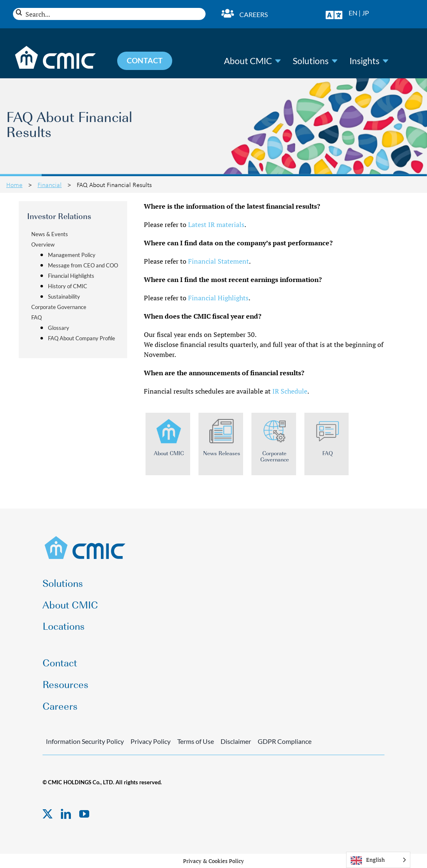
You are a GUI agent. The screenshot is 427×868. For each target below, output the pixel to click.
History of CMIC (68, 286)
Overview (43, 244)
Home (14, 185)
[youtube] (84, 814)
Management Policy (72, 255)
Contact (60, 662)
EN (353, 13)
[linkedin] (66, 814)
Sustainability (64, 297)
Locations (64, 625)
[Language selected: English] (378, 860)
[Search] (19, 12)
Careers (254, 14)
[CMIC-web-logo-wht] (56, 48)
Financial (50, 185)
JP (365, 13)
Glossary (59, 328)
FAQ (36, 317)
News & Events (50, 234)
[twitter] (48, 814)
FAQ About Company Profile (82, 338)
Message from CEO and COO (83, 265)
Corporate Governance (59, 307)
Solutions (311, 61)
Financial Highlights (71, 276)
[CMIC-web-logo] (85, 539)
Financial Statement (219, 261)
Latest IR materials (216, 224)
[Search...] (109, 14)
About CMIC (248, 61)
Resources (65, 684)
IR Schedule (290, 391)
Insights (364, 61)
